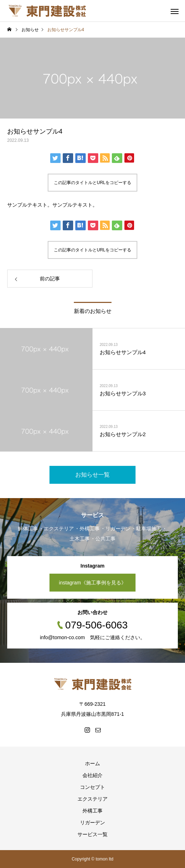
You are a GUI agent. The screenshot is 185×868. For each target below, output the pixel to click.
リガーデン (92, 823)
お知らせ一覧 (92, 475)
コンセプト (92, 787)
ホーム (92, 763)
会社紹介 (92, 775)
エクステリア (92, 799)
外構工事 (92, 811)
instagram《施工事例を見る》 (92, 583)
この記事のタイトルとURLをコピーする (92, 183)
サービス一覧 (92, 834)
